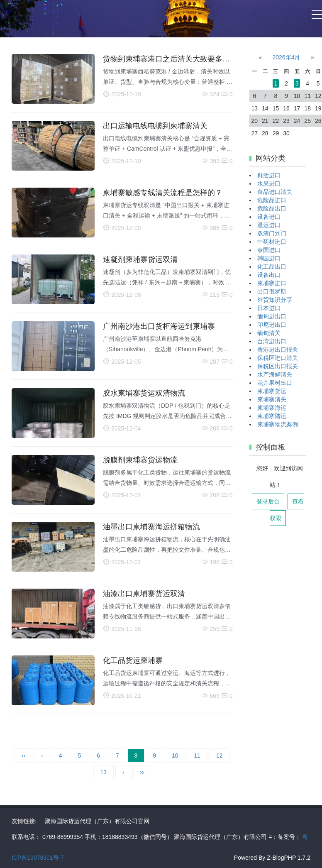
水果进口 (269, 183)
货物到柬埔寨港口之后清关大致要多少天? (172, 59)
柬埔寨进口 (272, 283)
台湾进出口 (272, 341)
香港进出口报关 (278, 350)
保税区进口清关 (278, 358)
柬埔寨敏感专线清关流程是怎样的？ (163, 193)
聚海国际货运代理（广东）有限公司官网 (97, 821)
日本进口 (269, 308)
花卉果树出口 (275, 383)
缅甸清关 (269, 333)
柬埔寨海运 (272, 408)
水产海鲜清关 (275, 374)
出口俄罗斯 (272, 291)
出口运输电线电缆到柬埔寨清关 (155, 126)
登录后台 (268, 501)
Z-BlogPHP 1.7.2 (289, 858)
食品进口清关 (275, 192)
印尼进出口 (272, 325)
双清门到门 (272, 233)
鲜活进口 (269, 175)
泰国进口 (269, 250)
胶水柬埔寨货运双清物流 (144, 393)
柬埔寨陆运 (272, 416)
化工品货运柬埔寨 (133, 660)
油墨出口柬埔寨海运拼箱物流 (151, 527)
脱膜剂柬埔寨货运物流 (140, 460)
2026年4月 (287, 57)
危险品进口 (272, 200)
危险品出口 (272, 208)
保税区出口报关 (278, 366)
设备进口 (269, 217)
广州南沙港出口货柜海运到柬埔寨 (159, 326)
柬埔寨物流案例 (278, 424)
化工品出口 (272, 267)
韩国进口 (269, 258)
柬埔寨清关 (272, 399)
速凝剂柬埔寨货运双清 (140, 259)
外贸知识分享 (275, 300)
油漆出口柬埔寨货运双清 (144, 594)
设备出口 (269, 275)
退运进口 (269, 225)
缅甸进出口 (272, 316)
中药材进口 (272, 242)
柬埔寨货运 (272, 391)
